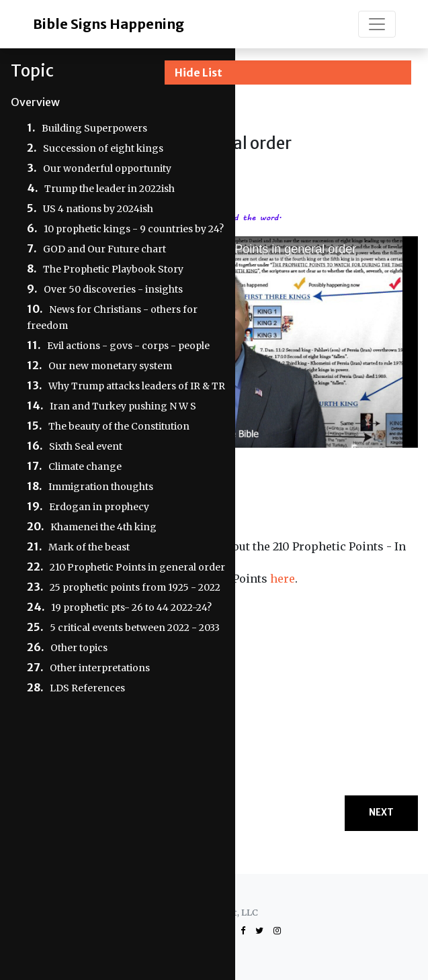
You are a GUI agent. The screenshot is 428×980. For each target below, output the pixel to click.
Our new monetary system (110, 366)
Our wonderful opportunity (107, 168)
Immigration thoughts (101, 487)
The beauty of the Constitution (119, 426)
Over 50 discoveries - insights (113, 289)
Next (381, 813)
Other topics (79, 648)
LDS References (87, 688)
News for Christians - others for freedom (112, 317)
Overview (35, 102)
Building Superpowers (94, 128)
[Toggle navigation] (377, 24)
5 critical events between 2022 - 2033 (135, 628)
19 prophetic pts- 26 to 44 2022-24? (131, 607)
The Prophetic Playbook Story (113, 269)
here (283, 579)
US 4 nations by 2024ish (98, 209)
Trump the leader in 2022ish (110, 189)
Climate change (85, 467)
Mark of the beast (89, 547)
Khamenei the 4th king (103, 527)
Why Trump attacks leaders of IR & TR (137, 386)
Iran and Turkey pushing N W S (123, 406)
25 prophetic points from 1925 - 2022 (135, 587)
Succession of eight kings (103, 148)
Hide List (199, 72)
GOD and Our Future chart (104, 249)
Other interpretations (100, 668)
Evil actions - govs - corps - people (128, 346)
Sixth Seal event (86, 446)
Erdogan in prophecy (99, 507)
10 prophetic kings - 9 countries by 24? (134, 229)
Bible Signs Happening (109, 24)
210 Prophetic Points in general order (137, 567)
